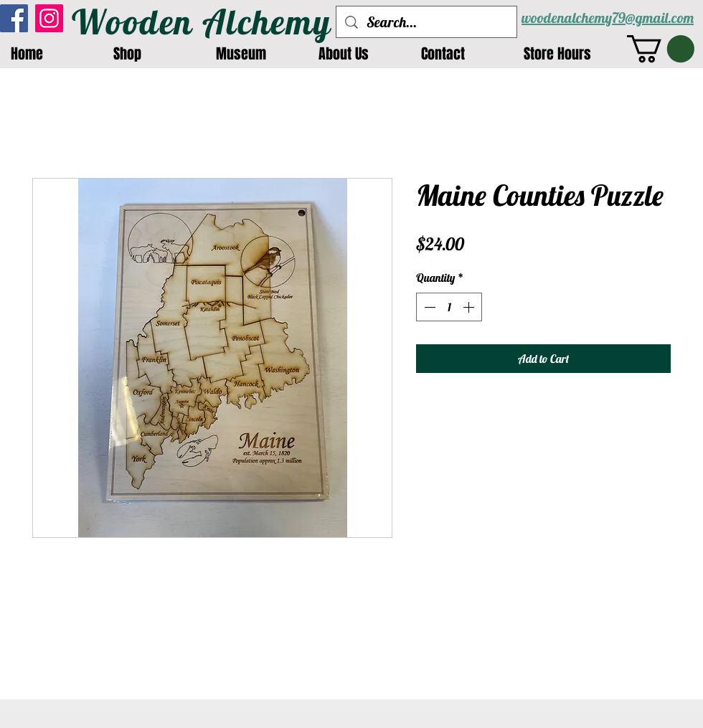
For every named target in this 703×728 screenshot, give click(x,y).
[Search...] (426, 22)
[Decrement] (428, 307)
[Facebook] (14, 18)
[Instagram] (49, 18)
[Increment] (470, 307)
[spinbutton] (449, 307)
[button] (661, 49)
